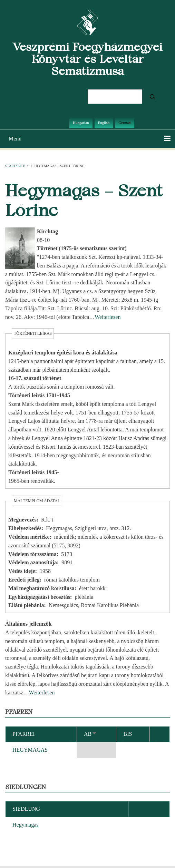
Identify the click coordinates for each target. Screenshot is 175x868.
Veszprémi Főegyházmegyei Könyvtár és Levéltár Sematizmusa (87, 59)
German (124, 123)
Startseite (15, 166)
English (104, 123)
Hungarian (81, 123)
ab (90, 734)
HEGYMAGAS (30, 750)
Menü (15, 139)
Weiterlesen (108, 317)
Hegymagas (26, 825)
